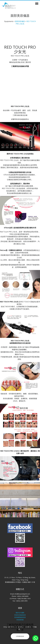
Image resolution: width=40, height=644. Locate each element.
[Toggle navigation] (37, 3)
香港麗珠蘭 (20, 620)
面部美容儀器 (20, 21)
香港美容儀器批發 (20, 615)
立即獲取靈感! (20, 636)
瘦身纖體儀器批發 (20, 617)
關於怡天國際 (20, 613)
